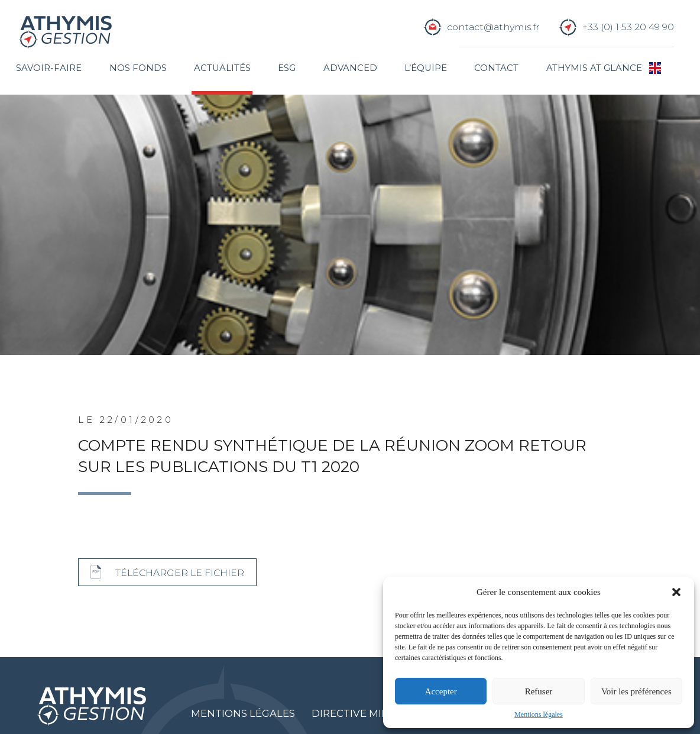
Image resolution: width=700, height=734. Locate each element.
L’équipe (426, 68)
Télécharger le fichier (180, 573)
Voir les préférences (636, 691)
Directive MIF (350, 713)
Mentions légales (539, 714)
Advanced (350, 68)
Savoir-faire (49, 68)
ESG (287, 68)
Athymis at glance (594, 68)
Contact (496, 68)
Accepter (441, 691)
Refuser (539, 691)
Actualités (222, 68)
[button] (676, 592)
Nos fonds (138, 68)
